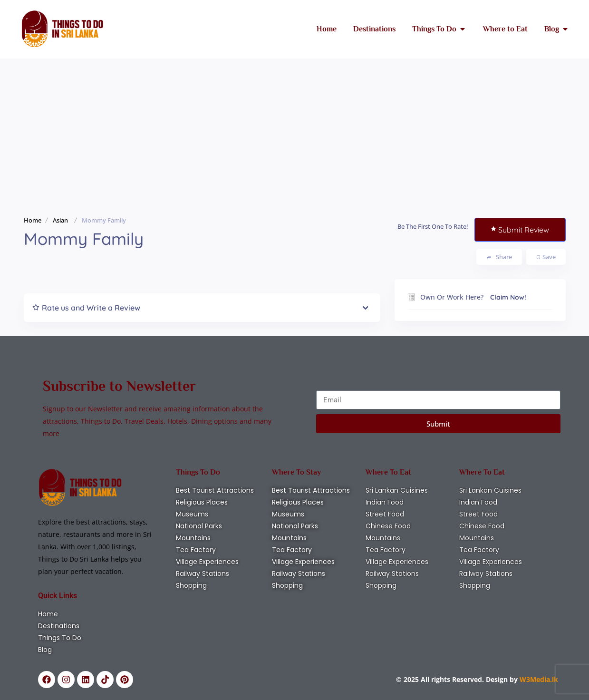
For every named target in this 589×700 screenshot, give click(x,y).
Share (499, 257)
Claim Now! (508, 297)
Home (33, 220)
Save (546, 257)
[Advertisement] (295, 130)
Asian (60, 220)
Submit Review (520, 230)
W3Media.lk (538, 679)
